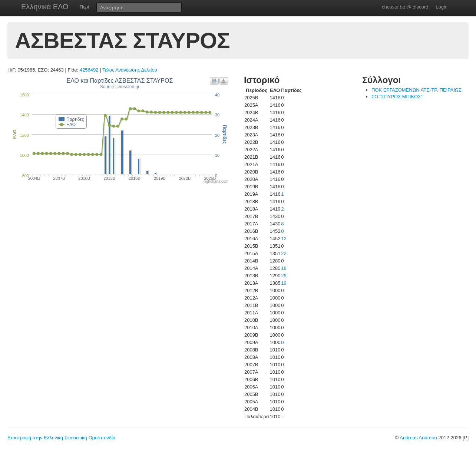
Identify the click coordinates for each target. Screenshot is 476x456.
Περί (84, 7)
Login (442, 7)
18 (284, 268)
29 (284, 276)
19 (284, 283)
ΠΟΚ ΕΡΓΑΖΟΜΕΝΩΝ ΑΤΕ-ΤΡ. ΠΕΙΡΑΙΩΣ (416, 90)
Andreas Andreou (418, 438)
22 (284, 253)
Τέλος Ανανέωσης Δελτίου (130, 70)
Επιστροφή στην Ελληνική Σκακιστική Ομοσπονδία (61, 438)
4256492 (89, 70)
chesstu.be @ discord (405, 7)
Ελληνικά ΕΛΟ (45, 7)
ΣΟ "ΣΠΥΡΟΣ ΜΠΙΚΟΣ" (397, 97)
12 (284, 239)
